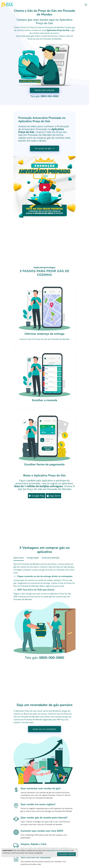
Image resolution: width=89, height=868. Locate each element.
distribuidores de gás (58, 711)
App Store (53, 496)
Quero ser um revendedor (45, 729)
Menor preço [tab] (19, 558)
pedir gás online (33, 36)
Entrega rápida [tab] (33, 558)
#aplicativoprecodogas (44, 267)
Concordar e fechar (66, 854)
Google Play (37, 496)
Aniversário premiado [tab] (51, 558)
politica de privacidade (59, 850)
